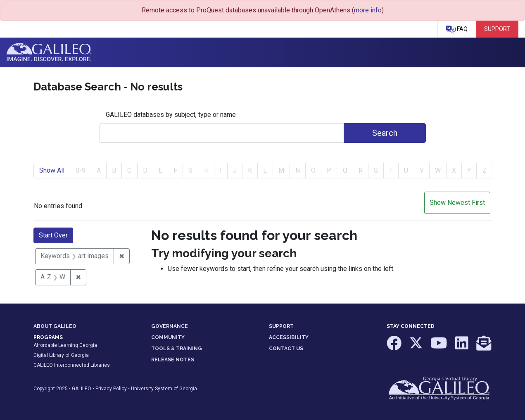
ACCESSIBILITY (289, 337)
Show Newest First (457, 203)
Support (497, 29)
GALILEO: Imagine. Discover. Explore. (49, 52)
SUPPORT (281, 326)
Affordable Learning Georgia (65, 345)
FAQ (457, 30)
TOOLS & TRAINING (177, 349)
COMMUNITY (168, 337)
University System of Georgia (164, 389)
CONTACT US (286, 349)
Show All (52, 170)
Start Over (53, 235)
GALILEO (82, 389)
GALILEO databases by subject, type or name (171, 115)
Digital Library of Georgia (61, 355)
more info (368, 10)
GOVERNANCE (170, 326)
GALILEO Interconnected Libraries (72, 365)
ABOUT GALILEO (55, 326)
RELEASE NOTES (173, 360)
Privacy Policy (111, 389)
